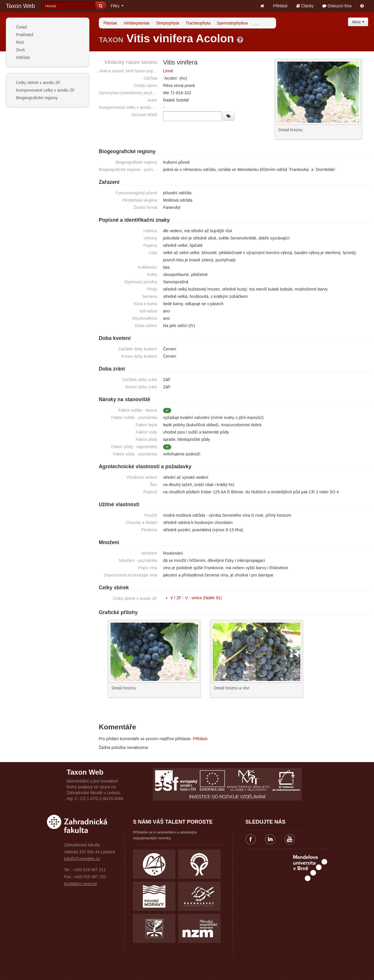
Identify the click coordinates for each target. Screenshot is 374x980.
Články (305, 6)
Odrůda (23, 57)
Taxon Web (20, 6)
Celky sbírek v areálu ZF (38, 83)
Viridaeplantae (137, 23)
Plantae (110, 23)
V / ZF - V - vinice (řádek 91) (196, 597)
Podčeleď (25, 35)
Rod (20, 42)
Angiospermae (267, 23)
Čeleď (21, 27)
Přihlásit (280, 6)
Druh (20, 50)
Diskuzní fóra (337, 6)
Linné (168, 71)
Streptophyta (168, 23)
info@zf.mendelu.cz (82, 858)
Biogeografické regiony (37, 98)
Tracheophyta (198, 23)
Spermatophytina (232, 23)
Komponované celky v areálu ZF (45, 90)
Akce (358, 22)
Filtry (117, 6)
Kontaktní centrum (81, 883)
